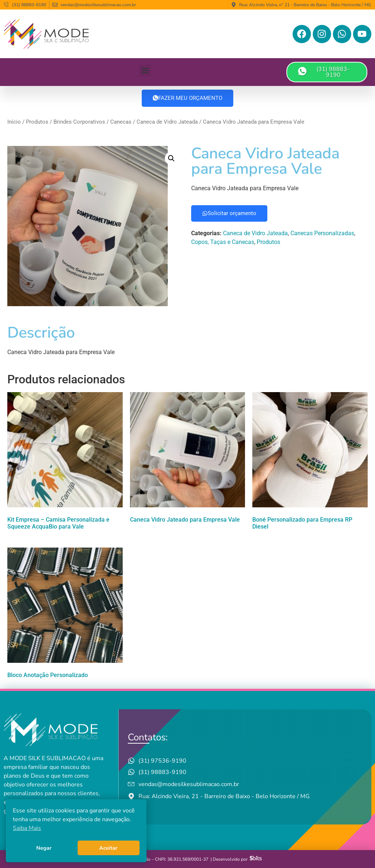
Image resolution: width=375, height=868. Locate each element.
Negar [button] (44, 848)
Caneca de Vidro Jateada (167, 122)
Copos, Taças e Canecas (223, 242)
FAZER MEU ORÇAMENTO (187, 98)
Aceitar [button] (108, 848)
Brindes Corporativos (79, 122)
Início (14, 122)
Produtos (37, 122)
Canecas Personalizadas (322, 233)
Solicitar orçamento (229, 213)
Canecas (121, 122)
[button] (145, 70)
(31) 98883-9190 (324, 72)
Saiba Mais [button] (27, 828)
